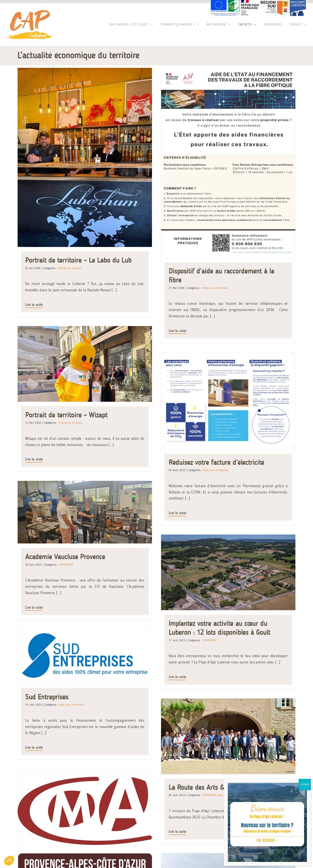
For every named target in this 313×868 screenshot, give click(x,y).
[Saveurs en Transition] (140, 638)
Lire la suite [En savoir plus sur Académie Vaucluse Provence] (34, 486)
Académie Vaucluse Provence (65, 435)
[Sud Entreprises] (195, 508)
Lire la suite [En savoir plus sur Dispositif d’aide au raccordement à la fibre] (148, 331)
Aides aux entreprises (127, 716)
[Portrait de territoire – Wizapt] (195, 211)
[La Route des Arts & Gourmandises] (143, 569)
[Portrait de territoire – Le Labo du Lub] (85, 157)
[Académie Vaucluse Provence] (85, 390)
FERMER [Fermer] (305, 785)
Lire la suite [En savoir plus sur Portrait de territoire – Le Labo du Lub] (34, 305)
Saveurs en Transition (110, 708)
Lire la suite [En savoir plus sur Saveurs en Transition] (89, 759)
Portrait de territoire (70, 268)
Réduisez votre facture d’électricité (242, 382)
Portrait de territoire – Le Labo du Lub (78, 260)
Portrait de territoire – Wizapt (177, 262)
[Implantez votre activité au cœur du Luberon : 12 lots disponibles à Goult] (199, 430)
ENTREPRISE (66, 443)
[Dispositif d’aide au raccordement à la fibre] (199, 163)
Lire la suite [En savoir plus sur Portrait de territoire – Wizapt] (145, 307)
